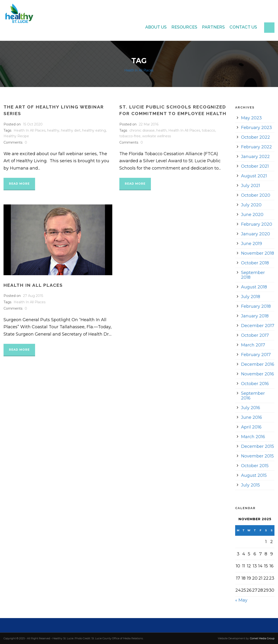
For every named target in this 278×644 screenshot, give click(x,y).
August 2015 (254, 475)
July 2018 (251, 297)
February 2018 (256, 306)
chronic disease (142, 130)
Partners (213, 27)
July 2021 (251, 186)
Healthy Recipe (16, 136)
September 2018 (253, 275)
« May (241, 600)
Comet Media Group (262, 638)
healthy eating (94, 130)
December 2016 (258, 364)
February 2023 (256, 128)
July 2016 (251, 408)
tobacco (208, 130)
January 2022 (255, 157)
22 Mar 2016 (149, 124)
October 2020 (256, 195)
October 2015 (255, 466)
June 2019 (252, 244)
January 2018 (255, 316)
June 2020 (252, 215)
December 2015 (258, 446)
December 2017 (258, 326)
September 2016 (253, 396)
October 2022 (256, 137)
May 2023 (251, 118)
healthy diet (71, 130)
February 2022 (256, 147)
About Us (156, 27)
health (161, 130)
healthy (53, 130)
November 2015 (257, 456)
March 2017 (253, 345)
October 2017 (255, 335)
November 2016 (258, 374)
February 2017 (256, 355)
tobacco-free (130, 136)
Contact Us (243, 27)
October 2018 (255, 263)
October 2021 (255, 166)
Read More (19, 184)
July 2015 (250, 485)
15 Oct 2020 (33, 124)
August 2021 (254, 176)
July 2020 (251, 205)
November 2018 (258, 253)
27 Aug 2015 (33, 296)
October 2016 (255, 384)
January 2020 (256, 234)
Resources (184, 27)
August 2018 (254, 287)
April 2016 (251, 427)
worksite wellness (157, 136)
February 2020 (257, 224)
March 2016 (253, 437)
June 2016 (252, 417)
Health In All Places (30, 130)
